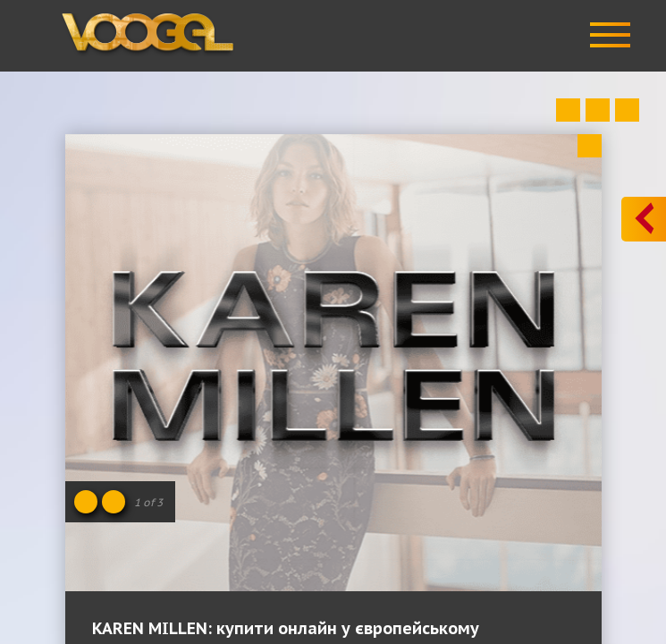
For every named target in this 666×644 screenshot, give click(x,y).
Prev (568, 110)
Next (627, 110)
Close (590, 146)
